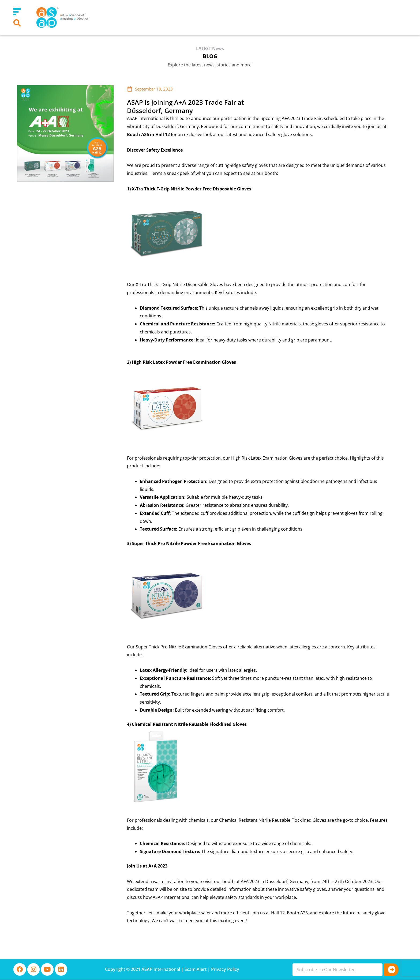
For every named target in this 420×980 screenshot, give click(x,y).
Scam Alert (196, 970)
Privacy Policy (225, 970)
